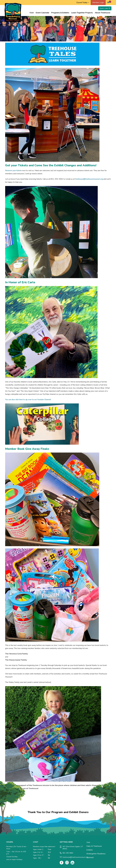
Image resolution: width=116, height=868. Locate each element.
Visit (32, 13)
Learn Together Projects (82, 13)
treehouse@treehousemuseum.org (89, 179)
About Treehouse (103, 13)
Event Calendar (42, 13)
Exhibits (90, 850)
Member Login (98, 3)
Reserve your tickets (13, 171)
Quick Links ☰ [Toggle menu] (105, 8)
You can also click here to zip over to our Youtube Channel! (28, 400)
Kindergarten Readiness (96, 854)
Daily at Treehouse (94, 846)
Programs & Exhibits (60, 13)
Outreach (90, 857)
